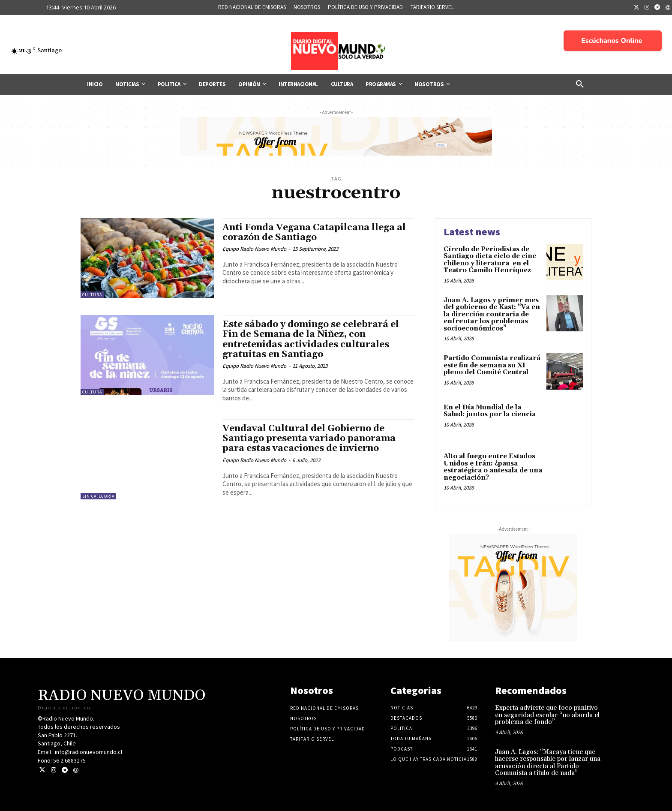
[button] (580, 84)
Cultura (92, 295)
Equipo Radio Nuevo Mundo (254, 249)
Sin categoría (98, 496)
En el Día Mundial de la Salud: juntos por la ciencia (490, 411)
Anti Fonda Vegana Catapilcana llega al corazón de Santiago (314, 233)
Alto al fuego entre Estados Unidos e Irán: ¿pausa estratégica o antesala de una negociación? (493, 467)
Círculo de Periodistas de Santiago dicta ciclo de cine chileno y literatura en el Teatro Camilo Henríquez (490, 260)
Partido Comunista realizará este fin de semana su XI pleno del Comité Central (492, 365)
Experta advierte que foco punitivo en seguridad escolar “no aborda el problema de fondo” (547, 715)
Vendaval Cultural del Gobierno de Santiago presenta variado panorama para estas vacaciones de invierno (309, 439)
